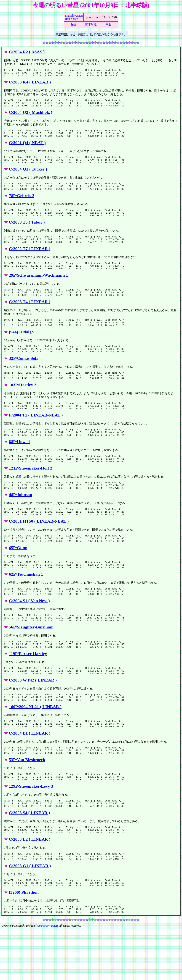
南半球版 (91, 24)
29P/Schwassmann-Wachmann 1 (38, 288)
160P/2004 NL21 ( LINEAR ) (35, 745)
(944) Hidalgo (21, 348)
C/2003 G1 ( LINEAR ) (30, 914)
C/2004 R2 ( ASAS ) (27, 52)
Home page (71, 19)
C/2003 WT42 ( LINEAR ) (33, 717)
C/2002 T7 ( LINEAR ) (30, 260)
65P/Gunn (18, 577)
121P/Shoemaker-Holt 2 (31, 492)
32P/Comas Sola (24, 376)
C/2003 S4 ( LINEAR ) (29, 858)
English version (74, 16)
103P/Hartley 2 (23, 404)
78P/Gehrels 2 (22, 204)
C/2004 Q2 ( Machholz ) (31, 116)
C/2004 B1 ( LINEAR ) (30, 773)
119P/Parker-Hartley (28, 689)
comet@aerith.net (47, 977)
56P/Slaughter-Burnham (31, 661)
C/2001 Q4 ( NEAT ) (27, 147)
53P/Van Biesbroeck (27, 801)
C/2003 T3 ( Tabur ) (27, 232)
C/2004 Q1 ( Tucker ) (28, 175)
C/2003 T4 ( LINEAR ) (30, 316)
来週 (108, 24)
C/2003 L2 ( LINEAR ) (30, 886)
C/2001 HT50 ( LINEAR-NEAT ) (39, 548)
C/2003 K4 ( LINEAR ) (30, 84)
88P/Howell (19, 464)
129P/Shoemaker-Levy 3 (31, 829)
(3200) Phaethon (24, 942)
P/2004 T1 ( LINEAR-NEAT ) (36, 436)
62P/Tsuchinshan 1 (26, 605)
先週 (74, 24)
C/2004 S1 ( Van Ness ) (29, 633)
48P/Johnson (21, 520)
